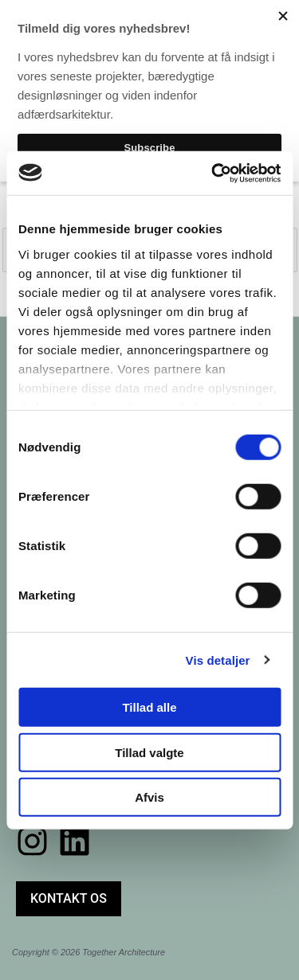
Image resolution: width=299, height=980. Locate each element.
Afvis (149, 797)
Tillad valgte (149, 752)
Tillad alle (149, 707)
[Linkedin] (75, 841)
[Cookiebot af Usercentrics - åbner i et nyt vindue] (213, 173)
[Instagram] (32, 841)
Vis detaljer (218, 660)
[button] (69, 899)
